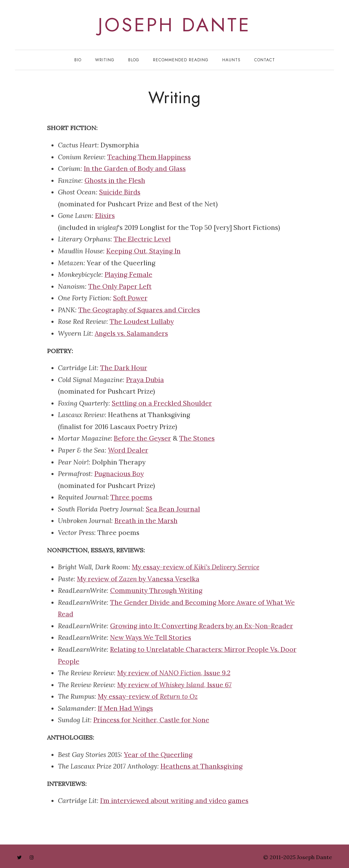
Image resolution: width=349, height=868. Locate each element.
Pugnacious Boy (119, 474)
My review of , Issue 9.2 (174, 673)
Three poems (131, 497)
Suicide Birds (120, 192)
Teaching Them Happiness (149, 157)
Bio (78, 60)
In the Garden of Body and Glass (135, 169)
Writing (105, 60)
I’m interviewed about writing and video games (174, 801)
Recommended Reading (181, 60)
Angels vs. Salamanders (131, 333)
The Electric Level (142, 239)
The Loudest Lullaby (142, 321)
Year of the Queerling (158, 755)
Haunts (231, 60)
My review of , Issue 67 (174, 685)
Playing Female (128, 274)
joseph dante (174, 25)
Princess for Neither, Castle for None (151, 720)
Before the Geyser (142, 438)
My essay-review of (196, 567)
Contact (265, 60)
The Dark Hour (124, 368)
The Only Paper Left (120, 286)
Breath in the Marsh (146, 521)
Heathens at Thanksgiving (202, 766)
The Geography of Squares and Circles (139, 310)
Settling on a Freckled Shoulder (162, 403)
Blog (134, 60)
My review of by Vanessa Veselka (138, 579)
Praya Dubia (145, 380)
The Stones (197, 438)
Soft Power (130, 298)
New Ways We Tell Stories (151, 637)
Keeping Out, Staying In (143, 251)
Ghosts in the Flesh (115, 180)
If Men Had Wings (125, 708)
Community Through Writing (156, 590)
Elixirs (105, 216)
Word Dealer (128, 450)
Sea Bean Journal (173, 509)
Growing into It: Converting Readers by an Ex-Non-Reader (202, 626)
